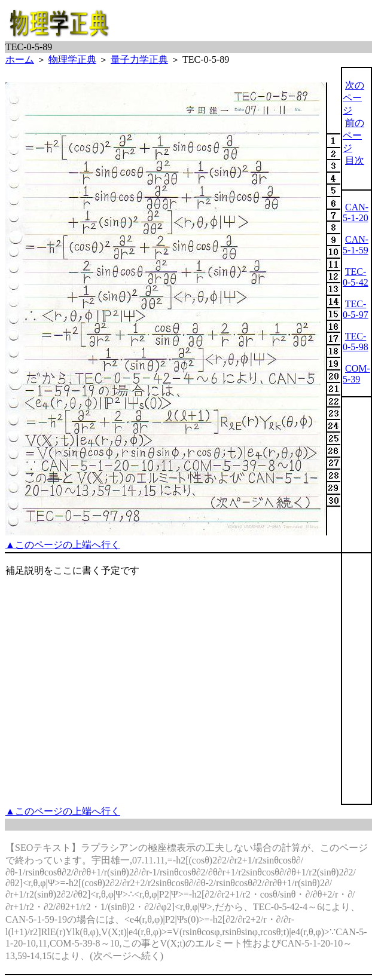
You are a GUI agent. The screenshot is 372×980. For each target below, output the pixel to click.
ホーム (20, 59)
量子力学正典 (139, 59)
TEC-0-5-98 (356, 342)
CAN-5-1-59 (356, 245)
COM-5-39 (356, 374)
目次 (355, 160)
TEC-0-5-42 (356, 277)
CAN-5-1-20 (356, 212)
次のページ (353, 98)
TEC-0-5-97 (356, 309)
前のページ (353, 135)
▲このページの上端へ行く (63, 545)
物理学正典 (72, 59)
